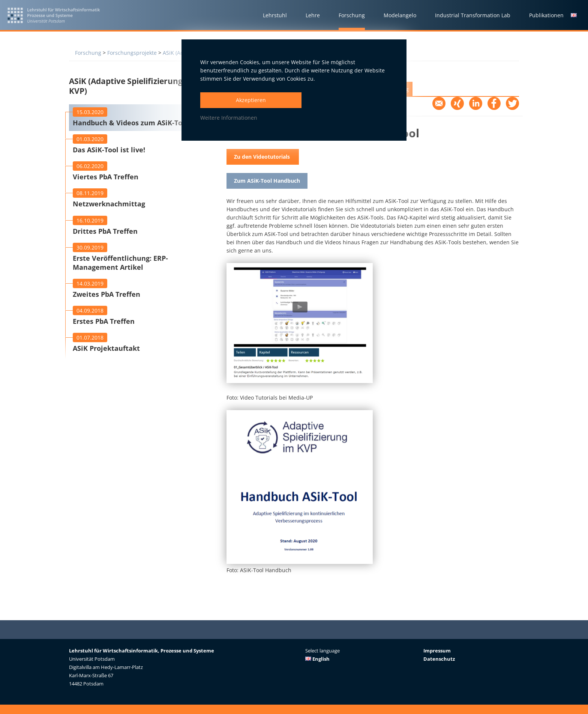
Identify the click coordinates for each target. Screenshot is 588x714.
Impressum (437, 651)
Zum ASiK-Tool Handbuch (267, 181)
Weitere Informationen (229, 118)
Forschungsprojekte (132, 53)
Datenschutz (439, 659)
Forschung (88, 53)
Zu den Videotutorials (263, 157)
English (317, 659)
